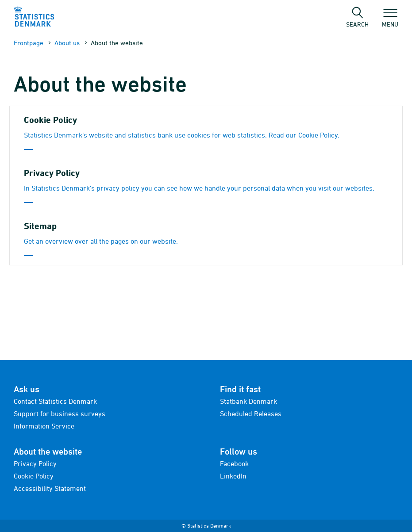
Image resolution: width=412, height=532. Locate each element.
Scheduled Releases (251, 413)
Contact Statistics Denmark (55, 401)
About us (67, 43)
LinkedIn (233, 476)
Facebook (234, 463)
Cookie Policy (34, 476)
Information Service (44, 426)
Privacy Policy (35, 463)
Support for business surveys (60, 413)
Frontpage (29, 43)
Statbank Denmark (248, 401)
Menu (390, 20)
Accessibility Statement (50, 488)
